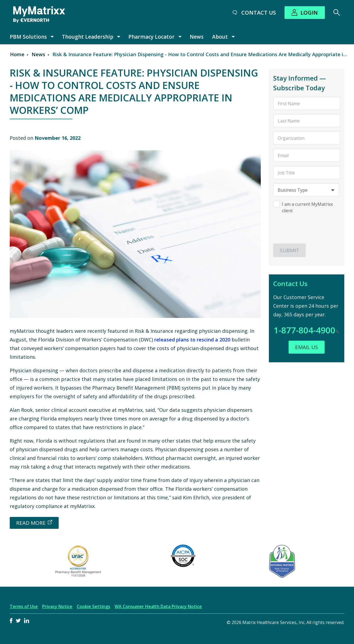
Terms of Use (24, 607)
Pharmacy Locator (151, 37)
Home (17, 54)
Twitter (18, 621)
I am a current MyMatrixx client (307, 207)
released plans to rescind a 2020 (193, 340)
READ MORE (31, 523)
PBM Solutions (28, 37)
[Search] (337, 12)
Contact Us (259, 13)
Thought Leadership (88, 37)
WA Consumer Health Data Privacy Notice (158, 607)
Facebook (11, 621)
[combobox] (306, 190)
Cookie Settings (93, 607)
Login (309, 13)
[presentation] (306, 227)
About (220, 37)
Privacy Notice (57, 607)
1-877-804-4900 (306, 330)
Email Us (307, 347)
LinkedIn (27, 621)
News (197, 37)
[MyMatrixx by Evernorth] (39, 15)
